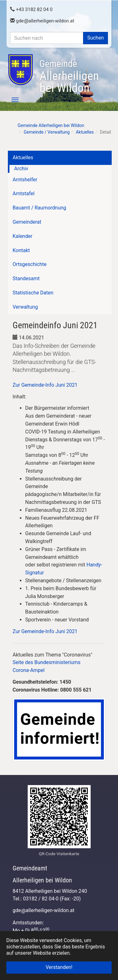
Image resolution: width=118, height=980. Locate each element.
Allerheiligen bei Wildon (69, 76)
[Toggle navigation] (12, 100)
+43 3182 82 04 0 (31, 9)
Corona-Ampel (29, 670)
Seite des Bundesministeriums (47, 662)
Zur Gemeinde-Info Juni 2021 (45, 385)
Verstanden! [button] (59, 967)
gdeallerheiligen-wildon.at (42, 21)
